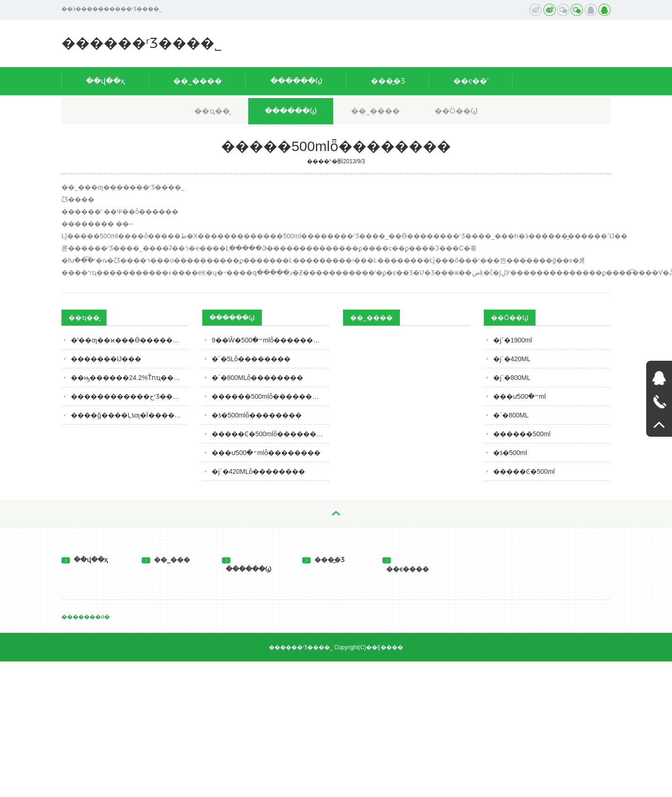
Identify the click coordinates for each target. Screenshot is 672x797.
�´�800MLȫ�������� (257, 378)
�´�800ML (511, 415)
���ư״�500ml (519, 396)
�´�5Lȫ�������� (251, 359)
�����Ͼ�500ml (524, 471)
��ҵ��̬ (212, 111)
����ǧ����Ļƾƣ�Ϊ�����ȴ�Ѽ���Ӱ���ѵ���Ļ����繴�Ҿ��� (130, 415)
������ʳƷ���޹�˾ (142, 43)
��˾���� (198, 81)
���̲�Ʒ (388, 81)
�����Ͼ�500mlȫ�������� (270, 434)
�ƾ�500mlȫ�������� (257, 415)
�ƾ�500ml (510, 453)
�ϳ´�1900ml (513, 340)
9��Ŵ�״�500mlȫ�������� (269, 340)
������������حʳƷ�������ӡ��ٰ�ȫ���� (130, 396)
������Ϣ (296, 81)
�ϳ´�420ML (512, 359)
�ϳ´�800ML (512, 378)
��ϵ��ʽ (471, 81)
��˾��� (166, 560)
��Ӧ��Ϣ (456, 111)
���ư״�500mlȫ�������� (266, 453)
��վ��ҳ (105, 81)
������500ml (522, 434)
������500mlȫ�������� (268, 396)
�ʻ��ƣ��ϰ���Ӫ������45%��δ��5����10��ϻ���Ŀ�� (130, 340)
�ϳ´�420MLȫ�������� (258, 471)
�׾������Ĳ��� (106, 359)
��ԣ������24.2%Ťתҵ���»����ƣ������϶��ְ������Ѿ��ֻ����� (130, 378)
